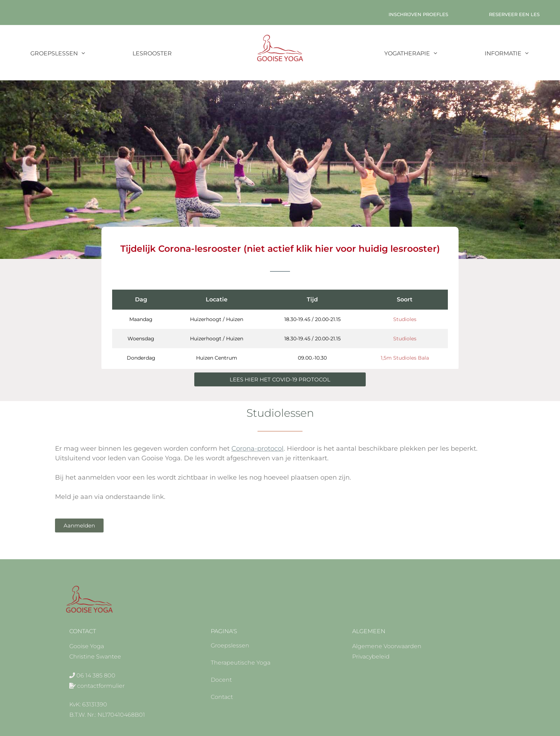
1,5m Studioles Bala (405, 358)
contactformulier (101, 686)
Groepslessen (70, 54)
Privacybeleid (371, 657)
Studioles (405, 319)
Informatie (519, 54)
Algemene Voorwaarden (387, 646)
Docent (221, 680)
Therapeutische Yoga (241, 663)
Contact (222, 697)
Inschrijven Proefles (418, 14)
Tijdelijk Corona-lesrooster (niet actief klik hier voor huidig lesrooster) (280, 249)
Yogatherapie (423, 54)
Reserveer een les (514, 14)
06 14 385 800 (96, 675)
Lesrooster (152, 53)
